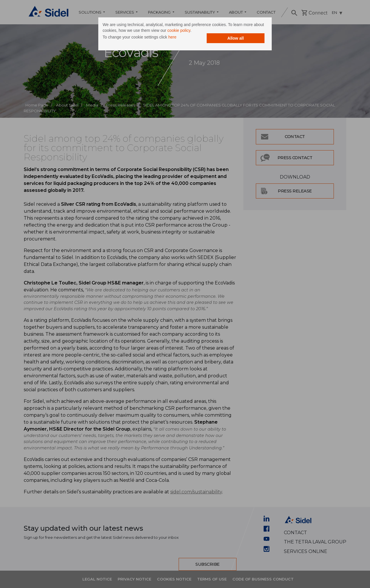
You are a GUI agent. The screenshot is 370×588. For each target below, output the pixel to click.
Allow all (236, 38)
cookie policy (179, 30)
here (172, 37)
